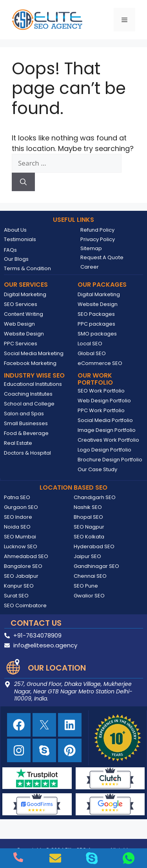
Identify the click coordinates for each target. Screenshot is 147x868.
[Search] (23, 182)
